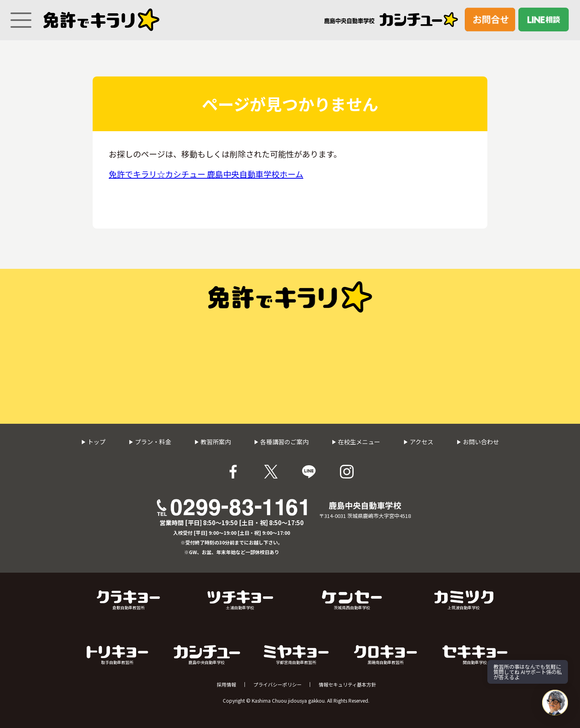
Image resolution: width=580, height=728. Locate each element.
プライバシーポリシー (278, 685)
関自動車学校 (475, 655)
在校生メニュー (356, 442)
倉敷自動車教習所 (128, 600)
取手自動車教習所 (117, 655)
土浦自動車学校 (240, 600)
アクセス (418, 442)
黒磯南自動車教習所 (385, 655)
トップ (93, 442)
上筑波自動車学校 (464, 600)
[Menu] (18, 16)
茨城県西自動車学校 (352, 600)
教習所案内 (213, 442)
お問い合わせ (478, 442)
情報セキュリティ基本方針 (347, 685)
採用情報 (226, 685)
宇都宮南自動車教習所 (296, 655)
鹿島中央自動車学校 (207, 655)
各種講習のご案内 (281, 442)
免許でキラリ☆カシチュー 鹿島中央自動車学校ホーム (206, 174)
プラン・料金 (150, 442)
